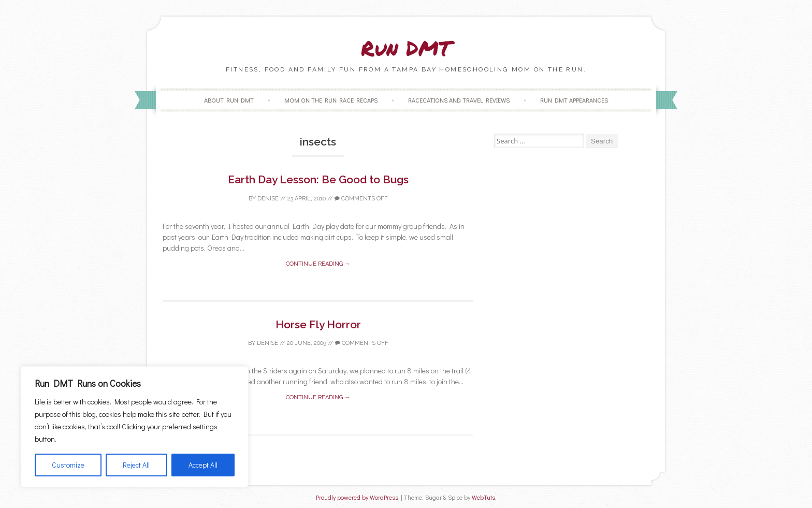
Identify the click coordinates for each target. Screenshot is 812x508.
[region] (135, 427)
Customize (68, 465)
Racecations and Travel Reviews (459, 100)
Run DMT (406, 48)
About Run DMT (229, 100)
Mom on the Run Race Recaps (331, 100)
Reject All (136, 465)
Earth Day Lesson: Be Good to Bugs (318, 179)
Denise (268, 199)
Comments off (361, 199)
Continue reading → (318, 264)
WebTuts (483, 497)
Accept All (203, 465)
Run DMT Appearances (574, 100)
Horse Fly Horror (318, 324)
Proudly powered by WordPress (357, 497)
